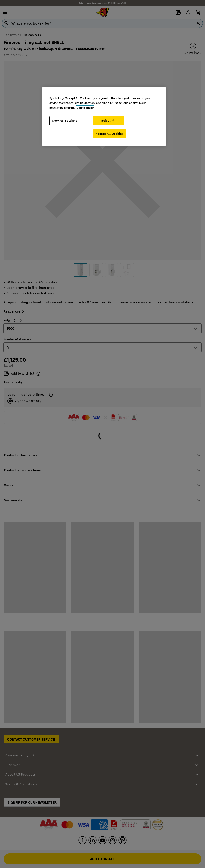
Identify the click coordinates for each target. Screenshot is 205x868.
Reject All (109, 121)
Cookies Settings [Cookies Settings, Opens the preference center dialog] (65, 121)
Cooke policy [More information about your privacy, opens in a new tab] (85, 108)
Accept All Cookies (110, 134)
